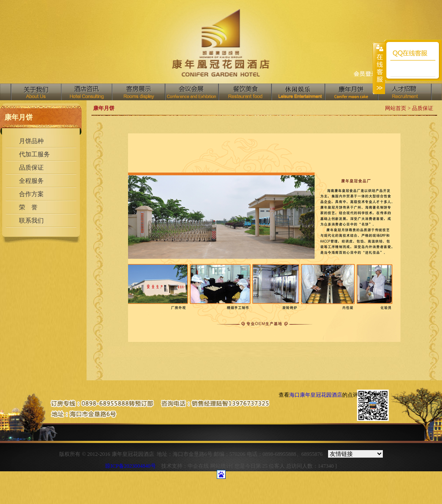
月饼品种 (31, 141)
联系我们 (31, 221)
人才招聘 (405, 92)
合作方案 (31, 194)
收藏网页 (365, 75)
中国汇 (298, 92)
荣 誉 (28, 207)
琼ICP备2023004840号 (130, 466)
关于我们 (36, 92)
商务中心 (351, 92)
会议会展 (191, 92)
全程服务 (31, 181)
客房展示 (138, 92)
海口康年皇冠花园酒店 (316, 395)
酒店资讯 (86, 92)
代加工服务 (34, 154)
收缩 (379, 68)
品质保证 (31, 168)
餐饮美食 (245, 92)
